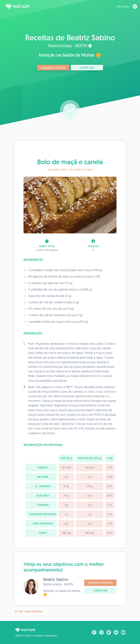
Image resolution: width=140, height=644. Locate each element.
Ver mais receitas (28, 611)
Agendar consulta (53, 68)
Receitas (123, 6)
